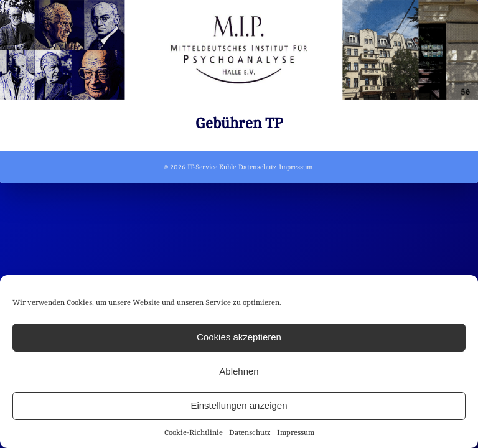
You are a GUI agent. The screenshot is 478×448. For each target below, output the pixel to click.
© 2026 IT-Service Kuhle (200, 167)
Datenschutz (250, 432)
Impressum (296, 432)
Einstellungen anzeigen (239, 405)
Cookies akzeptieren (239, 337)
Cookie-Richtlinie (194, 432)
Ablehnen (239, 371)
